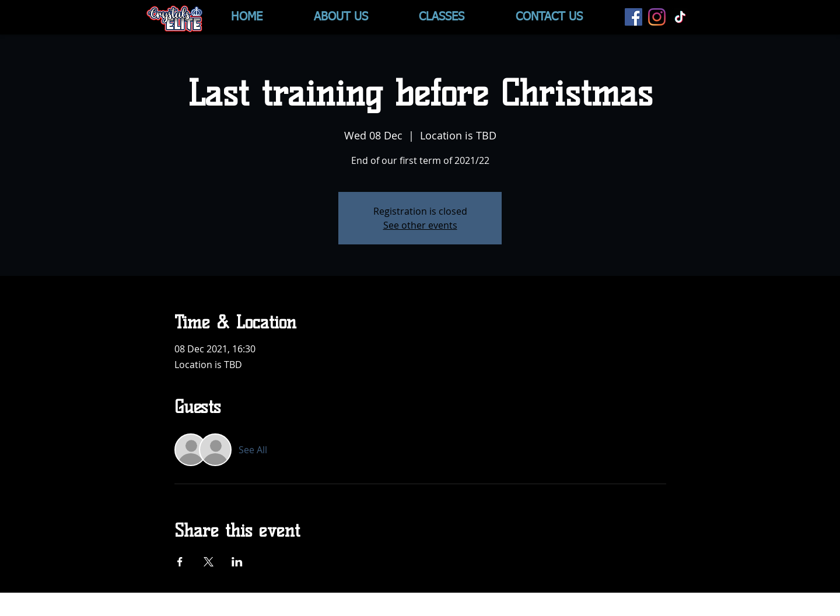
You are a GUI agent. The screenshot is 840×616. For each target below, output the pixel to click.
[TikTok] (680, 17)
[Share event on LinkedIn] (237, 562)
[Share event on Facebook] (180, 562)
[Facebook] (633, 17)
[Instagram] (657, 17)
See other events (420, 225)
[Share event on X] (209, 562)
